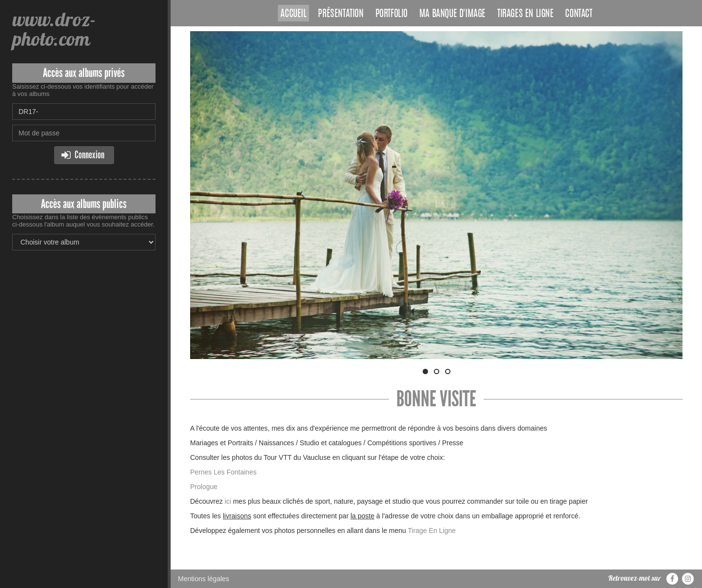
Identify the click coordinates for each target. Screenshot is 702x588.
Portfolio (391, 14)
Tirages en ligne (526, 14)
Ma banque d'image (452, 14)
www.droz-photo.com (54, 29)
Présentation (341, 14)
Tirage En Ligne (431, 531)
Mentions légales (204, 579)
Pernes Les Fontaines (223, 472)
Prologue (205, 487)
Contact (578, 14)
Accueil (293, 14)
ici (228, 501)
